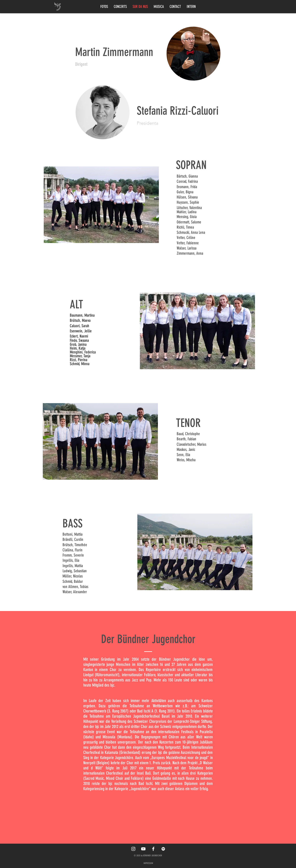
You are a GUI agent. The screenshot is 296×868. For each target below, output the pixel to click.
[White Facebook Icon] (153, 849)
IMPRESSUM (148, 863)
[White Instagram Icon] (133, 849)
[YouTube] (143, 849)
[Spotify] (163, 849)
